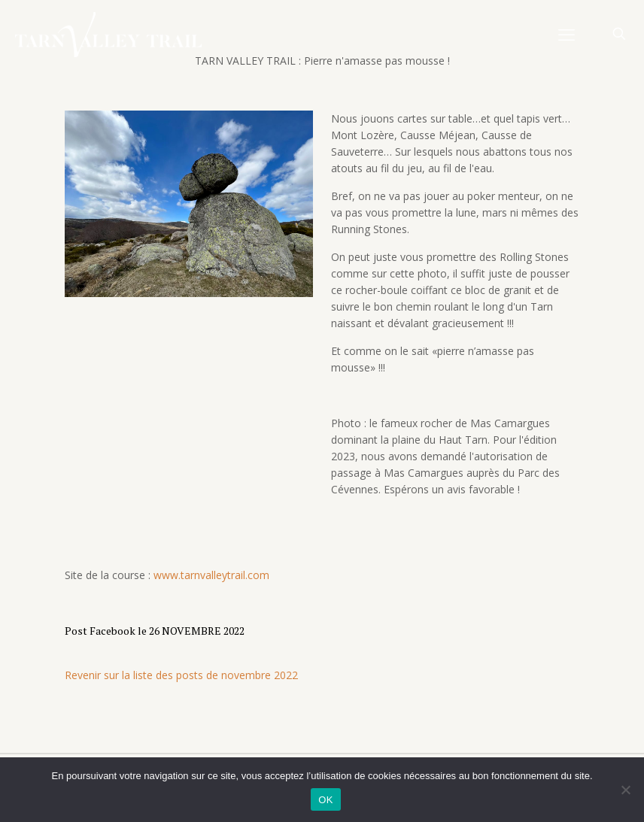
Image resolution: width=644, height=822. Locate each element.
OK (325, 800)
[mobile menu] (567, 34)
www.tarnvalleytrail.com (211, 575)
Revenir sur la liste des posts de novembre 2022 (181, 675)
